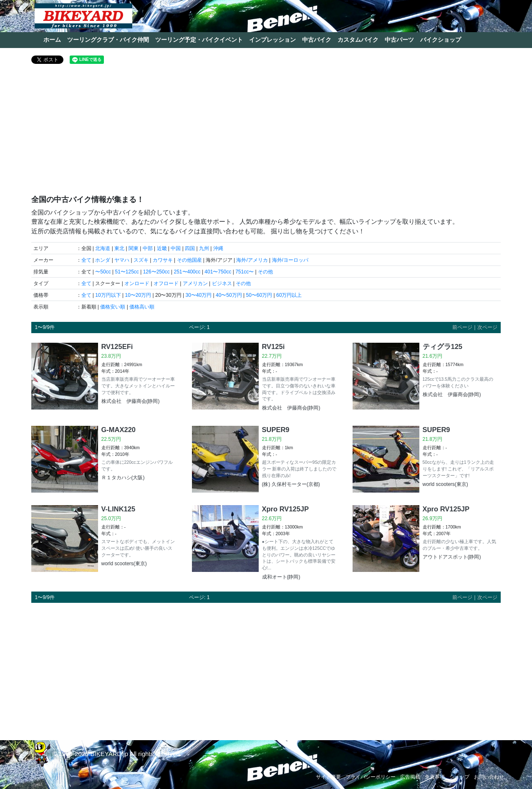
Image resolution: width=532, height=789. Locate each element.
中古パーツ (399, 40)
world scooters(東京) (445, 484)
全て (86, 260)
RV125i (274, 346)
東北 (119, 248)
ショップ (459, 777)
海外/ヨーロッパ (290, 260)
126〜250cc (156, 272)
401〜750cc (218, 272)
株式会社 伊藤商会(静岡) (131, 401)
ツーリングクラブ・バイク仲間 (108, 40)
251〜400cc (187, 272)
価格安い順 (113, 307)
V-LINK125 (119, 509)
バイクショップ (441, 40)
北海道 (103, 248)
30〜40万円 (198, 295)
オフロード (166, 283)
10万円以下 (108, 295)
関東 (134, 248)
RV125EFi (117, 346)
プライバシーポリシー (371, 777)
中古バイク (317, 40)
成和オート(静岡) (281, 577)
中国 (176, 248)
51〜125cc (127, 272)
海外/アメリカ (252, 260)
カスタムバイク (358, 40)
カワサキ (163, 260)
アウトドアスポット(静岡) (452, 557)
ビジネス (222, 283)
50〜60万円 (259, 295)
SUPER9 (276, 430)
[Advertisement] (266, 133)
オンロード (137, 283)
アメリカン (195, 283)
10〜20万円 (138, 295)
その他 (265, 272)
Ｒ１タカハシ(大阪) (123, 478)
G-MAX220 (119, 430)
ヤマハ (122, 260)
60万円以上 (289, 295)
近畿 (162, 248)
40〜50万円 (229, 295)
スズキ (141, 260)
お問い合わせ (489, 777)
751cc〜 (245, 272)
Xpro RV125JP (286, 509)
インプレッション (272, 40)
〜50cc (103, 272)
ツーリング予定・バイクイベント (199, 40)
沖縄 (218, 248)
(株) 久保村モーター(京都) (291, 484)
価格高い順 (142, 307)
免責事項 (435, 777)
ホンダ (103, 260)
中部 (148, 248)
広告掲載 (410, 777)
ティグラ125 (443, 346)
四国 (190, 248)
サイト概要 (328, 777)
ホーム (52, 40)
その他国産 (189, 260)
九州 (204, 248)
